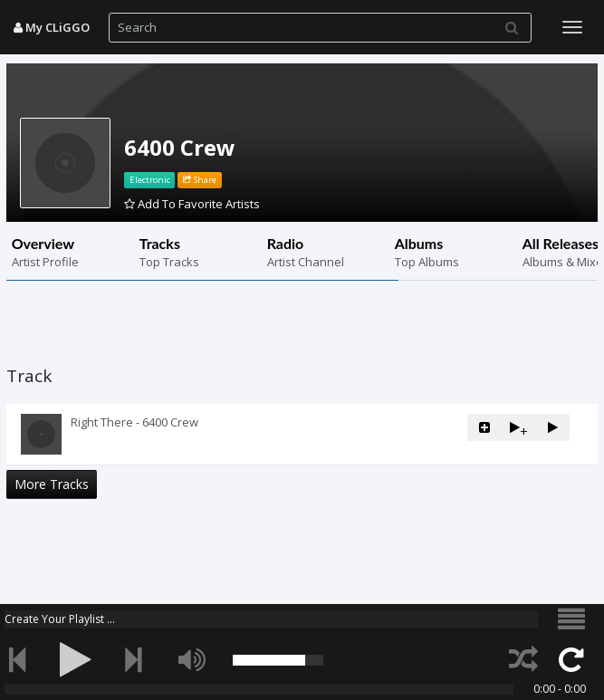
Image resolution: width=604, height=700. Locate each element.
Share (200, 180)
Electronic (150, 180)
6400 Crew (180, 147)
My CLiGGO (52, 27)
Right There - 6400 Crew (134, 422)
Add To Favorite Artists (192, 204)
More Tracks (52, 484)
